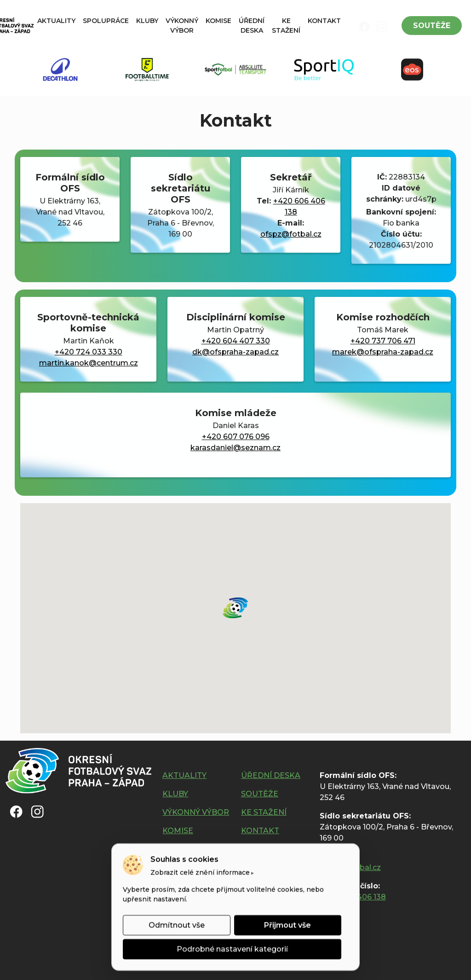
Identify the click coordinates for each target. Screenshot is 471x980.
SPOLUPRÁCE (106, 21)
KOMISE (218, 21)
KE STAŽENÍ (286, 26)
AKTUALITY (56, 21)
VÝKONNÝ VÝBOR (182, 26)
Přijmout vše (287, 925)
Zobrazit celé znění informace (200, 872)
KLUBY (147, 21)
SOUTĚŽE (432, 26)
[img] (364, 27)
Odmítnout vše (177, 925)
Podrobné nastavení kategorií (232, 949)
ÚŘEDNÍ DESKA (252, 26)
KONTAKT (324, 21)
